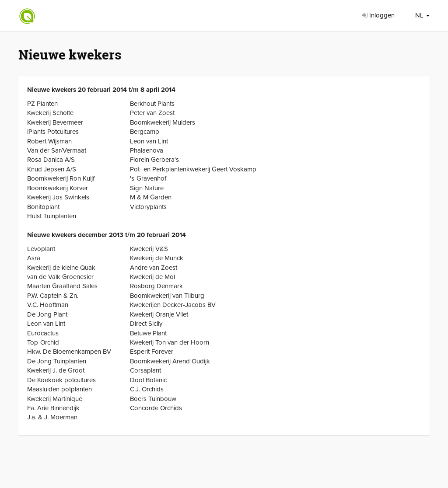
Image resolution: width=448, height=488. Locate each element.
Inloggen (378, 15)
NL (422, 15)
